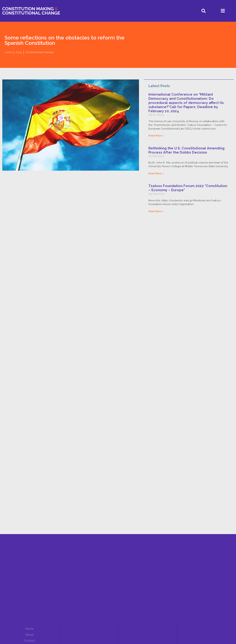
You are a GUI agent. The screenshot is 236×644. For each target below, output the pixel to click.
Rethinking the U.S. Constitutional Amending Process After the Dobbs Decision (186, 150)
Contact (29, 641)
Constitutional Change (39, 52)
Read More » (156, 136)
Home (29, 629)
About (30, 635)
